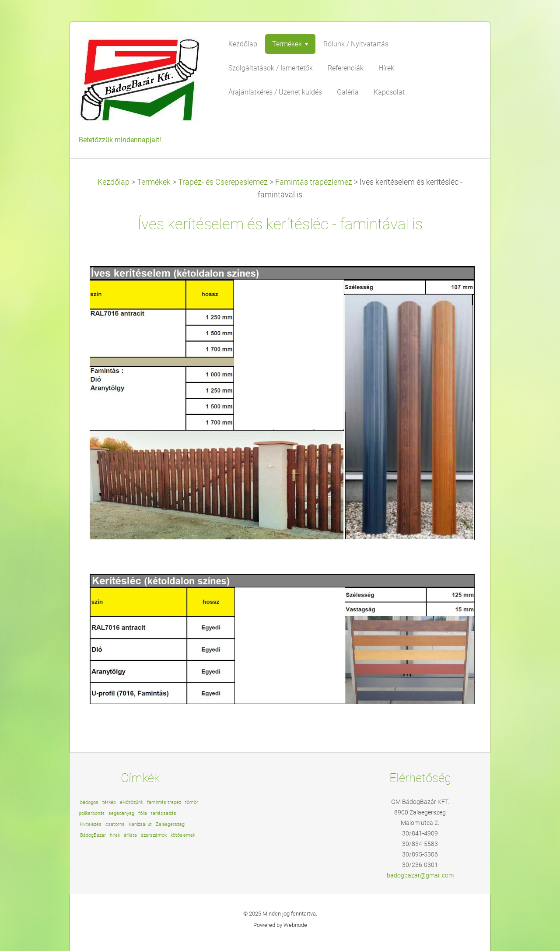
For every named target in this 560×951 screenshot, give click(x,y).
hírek (115, 835)
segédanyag (121, 813)
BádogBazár (93, 835)
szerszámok (154, 835)
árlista (130, 835)
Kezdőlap (114, 182)
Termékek (154, 182)
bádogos (89, 802)
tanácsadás (164, 813)
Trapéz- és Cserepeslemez (223, 182)
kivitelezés (91, 824)
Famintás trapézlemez (314, 182)
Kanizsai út (140, 824)
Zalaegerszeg (170, 824)
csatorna (115, 824)
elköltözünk (131, 802)
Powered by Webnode (280, 925)
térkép (109, 802)
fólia (143, 813)
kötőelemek (183, 835)
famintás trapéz (164, 802)
